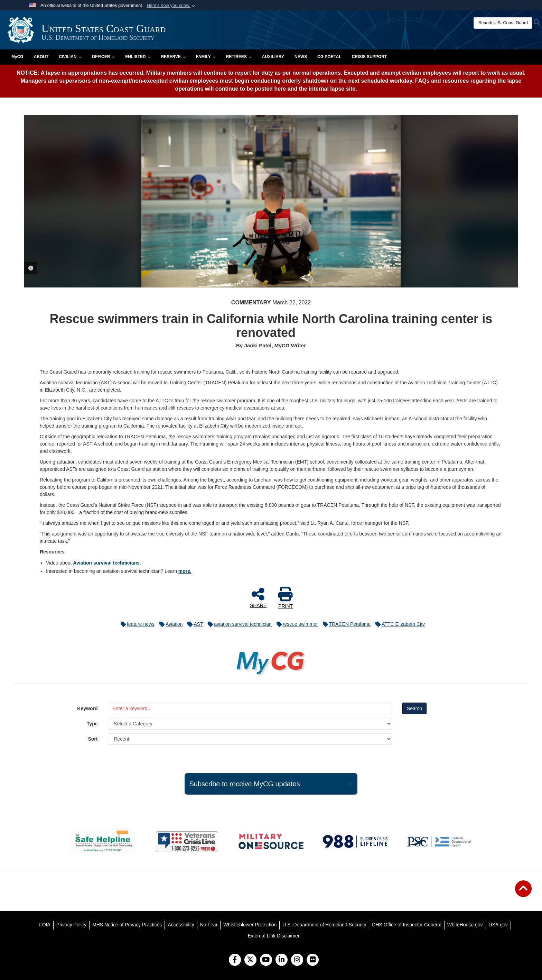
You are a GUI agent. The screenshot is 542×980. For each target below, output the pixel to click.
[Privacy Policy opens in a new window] (71, 925)
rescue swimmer (296, 624)
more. (185, 571)
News (301, 57)
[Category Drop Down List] (250, 724)
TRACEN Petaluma (345, 624)
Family (206, 57)
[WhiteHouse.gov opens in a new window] (465, 925)
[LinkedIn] (282, 960)
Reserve (173, 57)
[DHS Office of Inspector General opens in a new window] (407, 925)
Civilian (70, 57)
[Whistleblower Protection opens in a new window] (250, 925)
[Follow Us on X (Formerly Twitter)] (250, 960)
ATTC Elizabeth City (398, 624)
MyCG (17, 57)
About (41, 57)
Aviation (169, 624)
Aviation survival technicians (106, 563)
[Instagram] (297, 960)
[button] (172, 6)
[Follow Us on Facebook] (235, 960)
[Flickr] (313, 960)
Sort (93, 739)
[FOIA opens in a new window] (45, 925)
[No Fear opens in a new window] (209, 925)
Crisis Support (369, 57)
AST (193, 624)
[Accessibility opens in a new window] (181, 925)
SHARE (258, 597)
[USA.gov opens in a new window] (498, 925)
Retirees (239, 57)
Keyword (87, 708)
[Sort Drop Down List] (250, 739)
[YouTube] (266, 960)
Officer (104, 57)
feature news (136, 624)
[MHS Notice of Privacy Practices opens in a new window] (127, 925)
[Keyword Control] (250, 708)
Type (92, 724)
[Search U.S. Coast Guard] (503, 23)
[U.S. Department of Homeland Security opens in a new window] (324, 925)
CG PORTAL (329, 57)
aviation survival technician (238, 624)
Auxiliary (273, 57)
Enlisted (138, 57)
